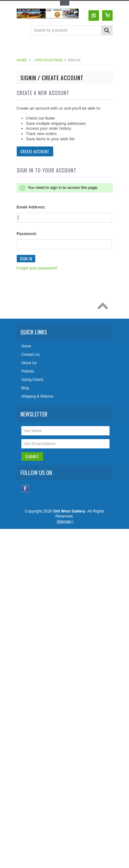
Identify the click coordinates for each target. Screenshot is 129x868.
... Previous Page (47, 60)
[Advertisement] (73, 48)
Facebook (25, 489)
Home (22, 60)
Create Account (35, 151)
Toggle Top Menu (65, 3)
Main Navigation (22, 31)
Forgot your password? (37, 268)
